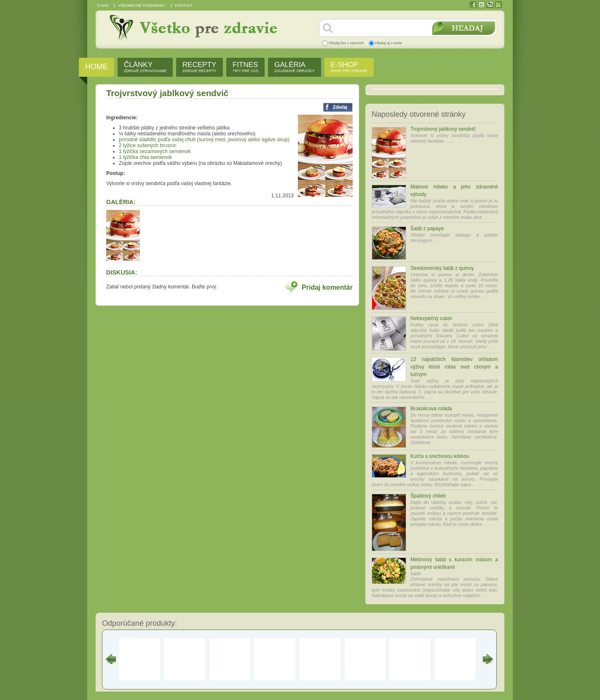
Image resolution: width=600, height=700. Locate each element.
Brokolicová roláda (431, 409)
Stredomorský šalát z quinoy (442, 268)
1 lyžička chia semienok (145, 157)
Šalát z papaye (427, 229)
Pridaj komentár (327, 287)
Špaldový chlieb (428, 496)
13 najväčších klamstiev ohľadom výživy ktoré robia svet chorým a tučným (454, 367)
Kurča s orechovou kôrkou (440, 456)
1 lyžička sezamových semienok (155, 151)
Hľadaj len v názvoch (346, 43)
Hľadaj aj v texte (389, 43)
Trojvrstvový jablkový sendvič (443, 129)
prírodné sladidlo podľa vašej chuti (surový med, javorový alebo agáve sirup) (204, 140)
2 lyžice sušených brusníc (148, 145)
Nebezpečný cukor (431, 318)
